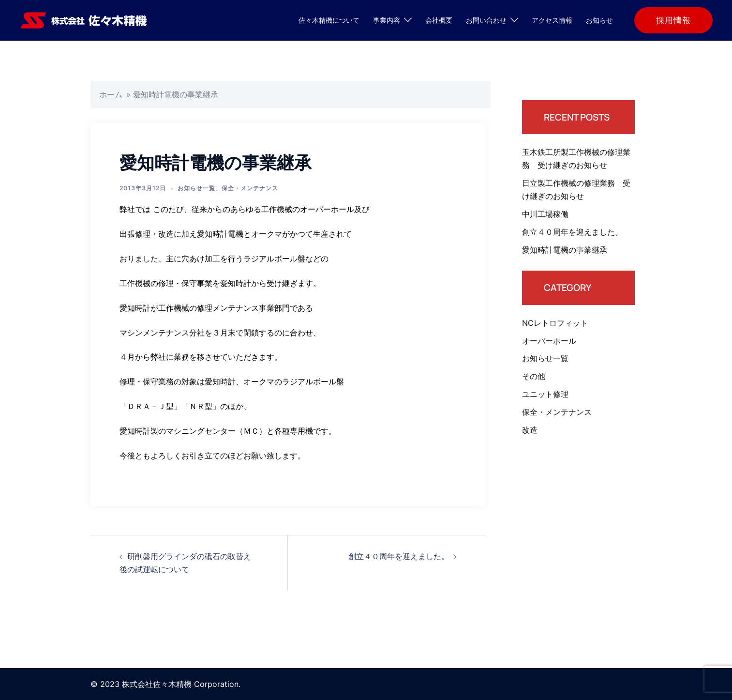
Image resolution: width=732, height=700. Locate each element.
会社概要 (439, 20)
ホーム (111, 94)
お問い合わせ (486, 20)
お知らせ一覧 (196, 188)
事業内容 (387, 20)
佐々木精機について (329, 20)
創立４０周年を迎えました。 (399, 556)
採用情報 (673, 20)
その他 (534, 376)
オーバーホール (549, 341)
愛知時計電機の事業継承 (565, 250)
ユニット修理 (545, 394)
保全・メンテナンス (250, 188)
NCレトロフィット (555, 323)
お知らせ (599, 20)
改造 (530, 430)
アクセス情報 (552, 20)
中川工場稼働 (545, 214)
